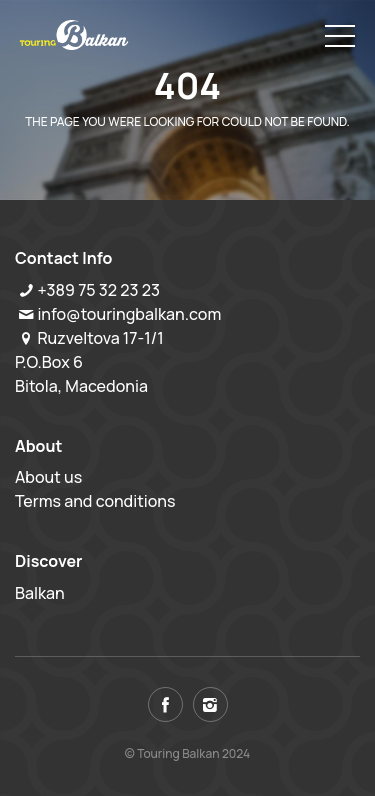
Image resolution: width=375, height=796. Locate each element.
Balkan (40, 593)
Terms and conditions (95, 501)
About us (48, 477)
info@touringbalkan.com (129, 314)
